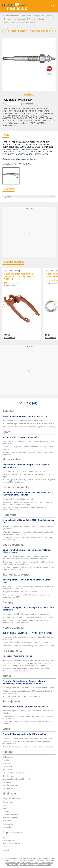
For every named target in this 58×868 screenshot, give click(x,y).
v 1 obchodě (9, 338)
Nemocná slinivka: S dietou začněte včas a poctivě (22, 696)
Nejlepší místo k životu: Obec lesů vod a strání (20, 592)
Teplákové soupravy (10, 818)
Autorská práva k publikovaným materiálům (20, 860)
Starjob (5, 837)
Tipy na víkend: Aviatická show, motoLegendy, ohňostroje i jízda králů (29, 646)
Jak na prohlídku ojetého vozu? (14, 773)
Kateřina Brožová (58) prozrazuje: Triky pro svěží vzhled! (24, 471)
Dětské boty (7, 821)
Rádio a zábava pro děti (11, 844)
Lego (4, 808)
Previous (4, 304)
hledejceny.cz (8, 757)
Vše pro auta (39, 16)
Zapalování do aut (36, 19)
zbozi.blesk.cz (8, 770)
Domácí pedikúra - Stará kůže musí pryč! (18, 499)
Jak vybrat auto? (9, 788)
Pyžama (6, 811)
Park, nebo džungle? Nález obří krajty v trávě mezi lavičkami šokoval (28, 424)
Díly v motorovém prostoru (15, 19)
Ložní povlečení (8, 824)
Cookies (15, 865)
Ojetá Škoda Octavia (10, 785)
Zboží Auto (7, 782)
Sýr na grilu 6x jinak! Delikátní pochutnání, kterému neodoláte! (26, 614)
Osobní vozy (7, 763)
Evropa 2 (6, 850)
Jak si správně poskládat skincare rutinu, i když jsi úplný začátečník (28, 660)
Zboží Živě (6, 760)
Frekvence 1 (7, 847)
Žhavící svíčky (8, 23)
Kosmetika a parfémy (10, 814)
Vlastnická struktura (44, 865)
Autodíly (50, 16)
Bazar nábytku (8, 827)
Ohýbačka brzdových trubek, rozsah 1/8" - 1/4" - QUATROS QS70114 (19, 276)
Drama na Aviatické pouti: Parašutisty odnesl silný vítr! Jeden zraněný (29, 427)
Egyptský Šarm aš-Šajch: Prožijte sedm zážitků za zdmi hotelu (26, 642)
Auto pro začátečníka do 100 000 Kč (16, 779)
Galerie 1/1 (29, 94)
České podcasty (9, 840)
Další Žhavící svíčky (12, 271)
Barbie (5, 805)
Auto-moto (26, 16)
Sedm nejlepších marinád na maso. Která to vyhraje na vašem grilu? (28, 617)
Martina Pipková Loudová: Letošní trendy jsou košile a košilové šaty (28, 747)
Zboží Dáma (7, 766)
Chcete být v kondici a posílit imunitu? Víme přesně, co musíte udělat (28, 688)
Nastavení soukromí (27, 865)
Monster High (8, 802)
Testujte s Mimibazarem (11, 799)
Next (55, 304)
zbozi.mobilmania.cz (11, 16)
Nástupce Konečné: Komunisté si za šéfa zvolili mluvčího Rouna (27, 421)
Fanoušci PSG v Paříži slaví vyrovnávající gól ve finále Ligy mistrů (27, 738)
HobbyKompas (8, 776)
